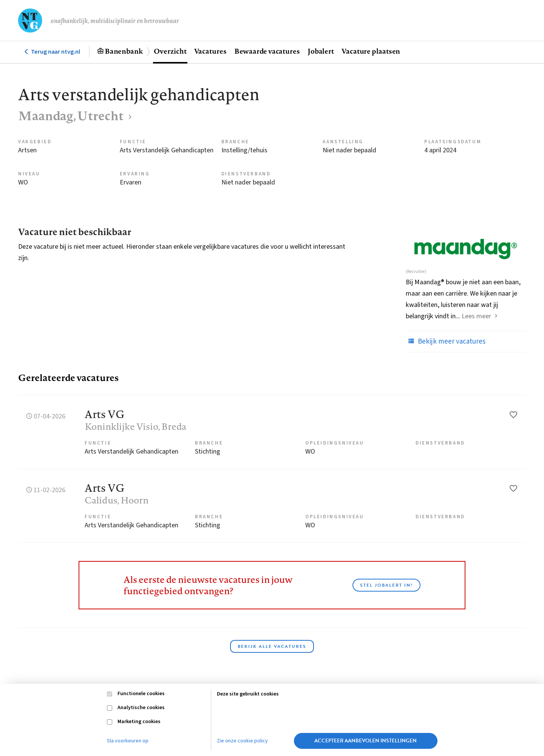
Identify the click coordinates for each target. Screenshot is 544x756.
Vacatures (210, 51)
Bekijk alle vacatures (272, 646)
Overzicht (170, 51)
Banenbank (124, 51)
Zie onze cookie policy (242, 741)
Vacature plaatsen (371, 51)
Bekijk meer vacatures (446, 341)
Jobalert (321, 51)
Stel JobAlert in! (386, 585)
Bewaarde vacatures (267, 51)
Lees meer (476, 316)
